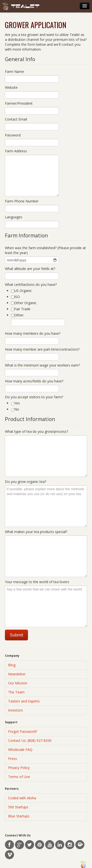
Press (13, 759)
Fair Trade (21, 309)
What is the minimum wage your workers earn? (42, 365)
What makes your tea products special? (36, 532)
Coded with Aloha (22, 798)
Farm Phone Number (22, 201)
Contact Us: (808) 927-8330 (30, 740)
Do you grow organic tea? (26, 482)
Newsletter (17, 674)
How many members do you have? (33, 333)
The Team (16, 692)
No (15, 409)
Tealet (25, 6)
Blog (12, 665)
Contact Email (16, 119)
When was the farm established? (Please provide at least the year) (45, 250)
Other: (18, 315)
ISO (15, 297)
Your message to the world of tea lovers (37, 582)
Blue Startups (19, 816)
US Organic (21, 291)
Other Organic (24, 303)
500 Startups (18, 807)
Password (13, 135)
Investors (15, 710)
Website (11, 87)
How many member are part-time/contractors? (42, 349)
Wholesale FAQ (20, 750)
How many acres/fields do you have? (34, 381)
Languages (14, 217)
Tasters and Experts (24, 701)
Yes (15, 403)
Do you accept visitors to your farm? (34, 397)
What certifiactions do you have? (31, 284)
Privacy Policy (19, 768)
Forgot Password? (23, 731)
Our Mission (18, 683)
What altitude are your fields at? (30, 269)
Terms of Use (19, 777)
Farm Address (16, 151)
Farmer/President (19, 103)
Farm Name (14, 72)
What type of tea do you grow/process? (36, 431)
